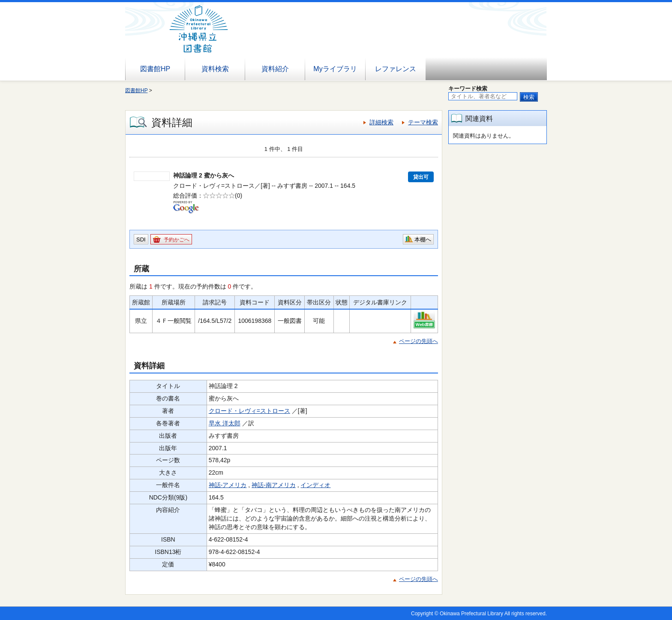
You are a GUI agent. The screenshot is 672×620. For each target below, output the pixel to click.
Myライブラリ (335, 69)
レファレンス (396, 69)
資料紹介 (275, 69)
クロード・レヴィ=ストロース (249, 411)
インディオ (315, 485)
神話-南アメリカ (274, 485)
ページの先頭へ (418, 341)
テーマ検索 (423, 122)
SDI (141, 239)
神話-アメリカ (228, 485)
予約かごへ (177, 240)
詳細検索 (381, 122)
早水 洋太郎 (225, 423)
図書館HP (155, 69)
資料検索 (215, 69)
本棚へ (423, 239)
